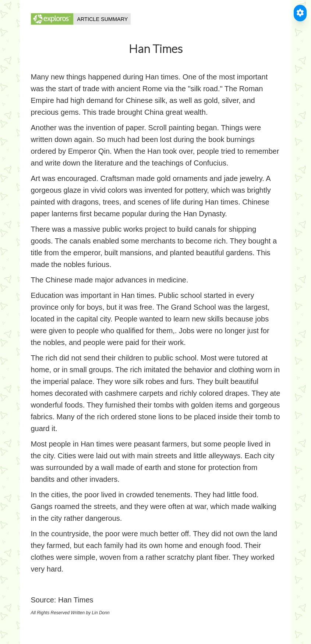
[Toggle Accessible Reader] (300, 13)
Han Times (76, 600)
